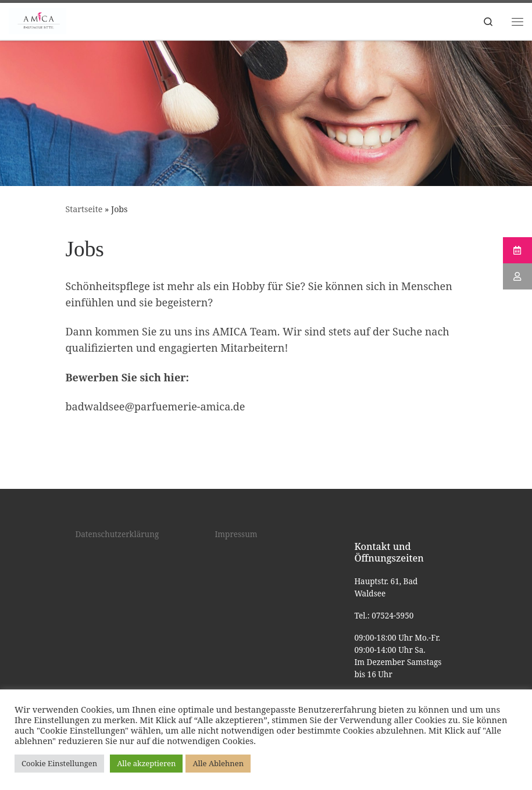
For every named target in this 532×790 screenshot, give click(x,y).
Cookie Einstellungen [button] (59, 763)
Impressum (236, 534)
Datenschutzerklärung (117, 534)
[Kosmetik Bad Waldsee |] (38, 20)
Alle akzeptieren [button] (146, 763)
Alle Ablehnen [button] (218, 763)
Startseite (84, 209)
